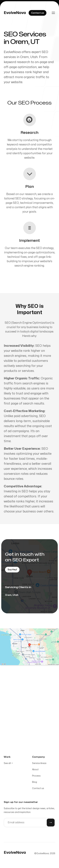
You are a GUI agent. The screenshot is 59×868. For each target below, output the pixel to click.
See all (8, 764)
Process (36, 776)
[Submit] (51, 823)
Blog (35, 783)
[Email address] (29, 823)
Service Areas (39, 764)
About (35, 770)
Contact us (38, 789)
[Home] (15, 13)
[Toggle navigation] (53, 13)
